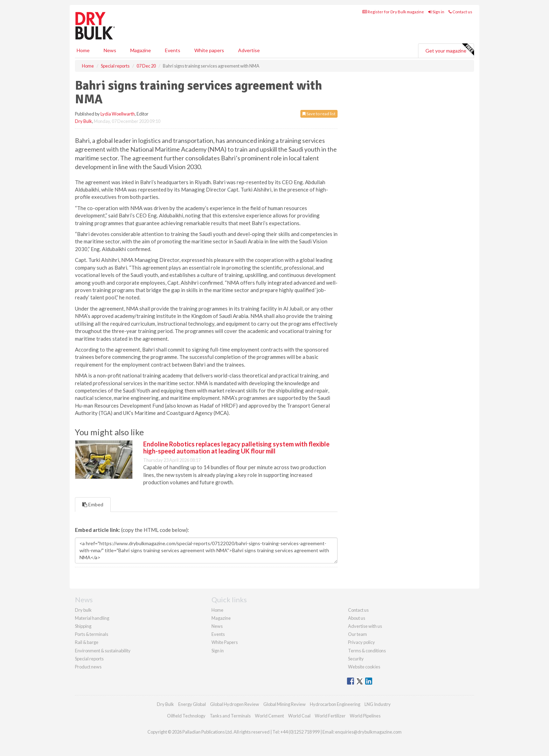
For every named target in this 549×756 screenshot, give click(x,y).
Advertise (249, 50)
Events (173, 50)
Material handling (92, 618)
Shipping (83, 626)
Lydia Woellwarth (118, 114)
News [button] (110, 50)
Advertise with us (365, 626)
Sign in (436, 12)
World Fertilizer (330, 716)
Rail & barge (87, 642)
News (217, 626)
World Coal (299, 716)
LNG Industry (378, 704)
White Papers (225, 642)
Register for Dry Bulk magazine (393, 12)
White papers (209, 50)
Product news (88, 667)
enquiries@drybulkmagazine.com (368, 732)
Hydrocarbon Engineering (335, 704)
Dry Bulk (84, 121)
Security (356, 659)
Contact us (460, 12)
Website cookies (364, 667)
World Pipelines (365, 716)
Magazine (141, 50)
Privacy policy (362, 642)
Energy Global (192, 704)
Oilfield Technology (186, 716)
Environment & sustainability (103, 651)
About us (357, 618)
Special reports (89, 659)
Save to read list (319, 114)
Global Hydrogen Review (235, 704)
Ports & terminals (92, 634)
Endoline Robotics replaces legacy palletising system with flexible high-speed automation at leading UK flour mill (236, 448)
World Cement (269, 716)
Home (83, 50)
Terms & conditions (367, 651)
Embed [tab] (93, 504)
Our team (357, 634)
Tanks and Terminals (230, 716)
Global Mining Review (284, 704)
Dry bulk (83, 610)
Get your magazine (450, 50)
